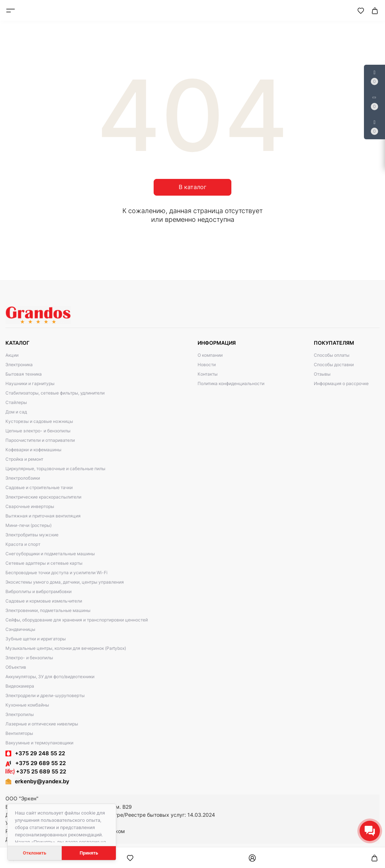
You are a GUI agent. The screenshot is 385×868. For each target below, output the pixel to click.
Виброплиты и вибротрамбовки (38, 591)
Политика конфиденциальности (231, 383)
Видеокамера (20, 686)
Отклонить (35, 853)
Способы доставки (334, 365)
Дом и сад (16, 412)
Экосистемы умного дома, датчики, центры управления (65, 582)
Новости (207, 365)
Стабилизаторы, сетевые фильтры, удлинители (55, 393)
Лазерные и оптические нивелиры (42, 724)
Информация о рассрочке (341, 383)
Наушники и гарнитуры (30, 383)
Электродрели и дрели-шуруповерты (45, 695)
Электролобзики (23, 478)
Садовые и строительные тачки (39, 487)
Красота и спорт (23, 544)
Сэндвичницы (20, 629)
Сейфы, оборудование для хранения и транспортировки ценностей (77, 620)
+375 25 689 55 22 (36, 771)
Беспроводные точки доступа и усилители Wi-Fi (56, 573)
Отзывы (322, 374)
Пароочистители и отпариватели (40, 440)
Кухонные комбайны (27, 705)
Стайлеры (16, 402)
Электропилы (20, 714)
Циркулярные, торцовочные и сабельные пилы (55, 469)
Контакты (208, 374)
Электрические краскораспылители (43, 497)
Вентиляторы (19, 733)
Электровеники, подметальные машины (48, 610)
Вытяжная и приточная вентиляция (43, 516)
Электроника (19, 365)
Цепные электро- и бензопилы (38, 431)
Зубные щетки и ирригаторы (36, 639)
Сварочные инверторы (30, 506)
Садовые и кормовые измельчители (44, 601)
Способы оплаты (332, 355)
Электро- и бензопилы (29, 658)
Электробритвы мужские (32, 535)
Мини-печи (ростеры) (29, 525)
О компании (210, 355)
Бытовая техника (24, 374)
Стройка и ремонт (24, 459)
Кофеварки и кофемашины (33, 450)
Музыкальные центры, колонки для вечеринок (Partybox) (66, 648)
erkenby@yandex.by (42, 781)
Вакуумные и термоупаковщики (39, 743)
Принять (89, 853)
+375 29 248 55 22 (40, 753)
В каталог (192, 187)
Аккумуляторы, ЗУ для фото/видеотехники (50, 677)
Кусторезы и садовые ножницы (39, 421)
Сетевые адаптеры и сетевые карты (44, 563)
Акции (12, 355)
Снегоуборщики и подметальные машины (50, 554)
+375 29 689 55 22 (36, 763)
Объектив (16, 667)
